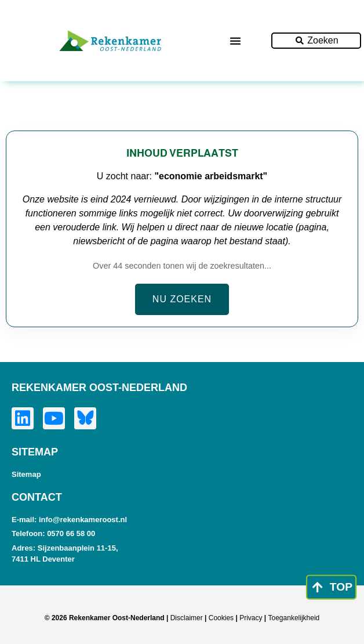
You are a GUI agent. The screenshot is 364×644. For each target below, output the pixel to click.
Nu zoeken (182, 299)
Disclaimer (187, 618)
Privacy (251, 618)
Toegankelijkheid (294, 618)
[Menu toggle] (235, 41)
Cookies (221, 618)
